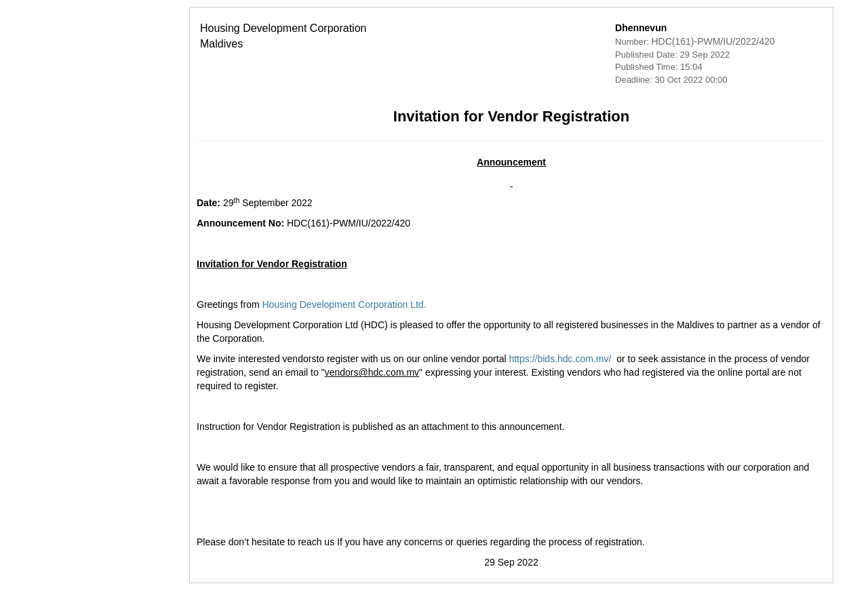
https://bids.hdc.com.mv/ (482, 359)
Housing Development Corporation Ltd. (267, 304)
